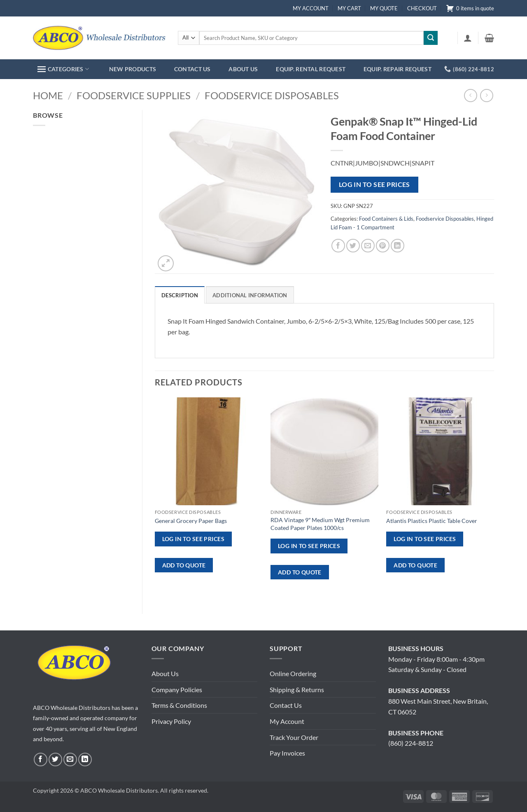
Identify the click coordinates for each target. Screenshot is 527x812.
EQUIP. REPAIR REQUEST (398, 69)
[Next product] (470, 95)
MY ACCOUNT (311, 8)
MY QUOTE (384, 8)
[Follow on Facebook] (41, 759)
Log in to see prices (374, 184)
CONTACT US (192, 69)
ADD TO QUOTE (184, 565)
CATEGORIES (63, 69)
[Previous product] (486, 95)
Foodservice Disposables (272, 95)
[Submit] (431, 38)
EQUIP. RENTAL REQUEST (311, 69)
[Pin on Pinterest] (383, 246)
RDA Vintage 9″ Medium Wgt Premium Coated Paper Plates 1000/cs (320, 524)
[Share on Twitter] (353, 246)
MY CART (349, 8)
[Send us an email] (70, 759)
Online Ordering (293, 673)
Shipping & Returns (297, 689)
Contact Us (286, 705)
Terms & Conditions (179, 705)
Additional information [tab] (250, 295)
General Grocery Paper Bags (191, 521)
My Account (287, 721)
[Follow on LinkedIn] (85, 759)
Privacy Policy (171, 721)
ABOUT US (243, 69)
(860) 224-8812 (411, 743)
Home (48, 95)
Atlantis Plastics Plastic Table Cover (432, 521)
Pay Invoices (287, 753)
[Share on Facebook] (338, 246)
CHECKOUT (422, 8)
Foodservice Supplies (134, 95)
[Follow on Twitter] (55, 759)
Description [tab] (180, 295)
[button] (468, 38)
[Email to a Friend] (368, 246)
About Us (165, 673)
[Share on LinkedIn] (398, 246)
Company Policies (177, 689)
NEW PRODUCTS (133, 69)
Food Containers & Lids (386, 219)
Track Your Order (294, 737)
